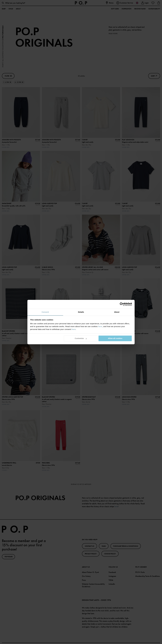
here (100, 326)
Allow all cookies (115, 338)
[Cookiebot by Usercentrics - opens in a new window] (122, 304)
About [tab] (117, 312)
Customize (81, 338)
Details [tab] (81, 312)
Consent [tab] (45, 312)
